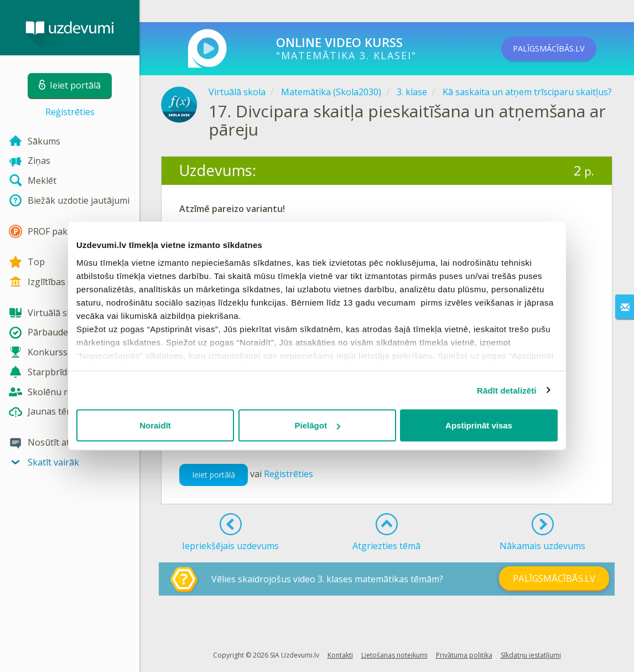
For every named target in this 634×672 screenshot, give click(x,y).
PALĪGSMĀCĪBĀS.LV (564, 49)
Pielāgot (318, 425)
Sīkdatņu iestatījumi (531, 655)
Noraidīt (155, 425)
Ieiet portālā (214, 475)
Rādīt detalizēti (506, 390)
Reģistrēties (70, 112)
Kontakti (340, 655)
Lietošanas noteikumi (394, 655)
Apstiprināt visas (479, 425)
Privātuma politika (464, 655)
